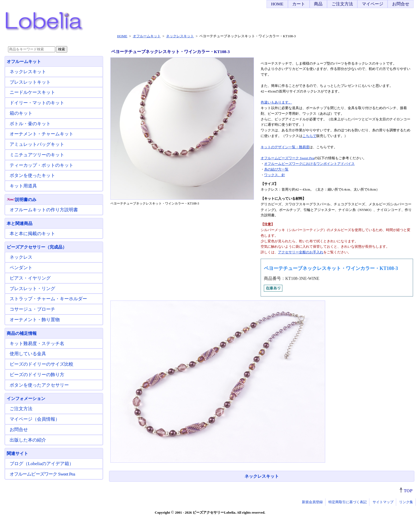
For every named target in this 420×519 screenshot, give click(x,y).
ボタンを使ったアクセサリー (39, 385)
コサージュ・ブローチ (32, 309)
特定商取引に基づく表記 (348, 502)
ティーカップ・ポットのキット (42, 165)
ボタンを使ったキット (32, 175)
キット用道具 (23, 186)
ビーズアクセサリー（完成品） (37, 247)
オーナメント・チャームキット (42, 134)
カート (299, 4)
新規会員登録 (312, 502)
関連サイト (17, 453)
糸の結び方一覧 (276, 169)
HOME (277, 4)
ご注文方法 (342, 4)
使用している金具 (28, 354)
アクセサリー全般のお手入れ (301, 252)
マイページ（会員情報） (35, 419)
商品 (318, 4)
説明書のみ (22, 200)
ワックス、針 (275, 175)
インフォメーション (26, 398)
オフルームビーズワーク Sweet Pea (287, 158)
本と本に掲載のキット (32, 234)
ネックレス (21, 257)
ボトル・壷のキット (30, 124)
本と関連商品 (20, 223)
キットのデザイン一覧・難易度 (285, 147)
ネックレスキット (262, 476)
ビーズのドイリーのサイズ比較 (42, 364)
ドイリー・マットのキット (37, 103)
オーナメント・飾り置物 (35, 320)
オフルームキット (24, 62)
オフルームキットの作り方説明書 (44, 210)
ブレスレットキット (30, 82)
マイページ (373, 4)
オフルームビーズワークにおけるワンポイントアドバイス (309, 164)
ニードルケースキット (32, 92)
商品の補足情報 (22, 333)
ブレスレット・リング (32, 289)
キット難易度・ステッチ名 (37, 344)
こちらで (309, 136)
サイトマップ (383, 502)
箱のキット (21, 113)
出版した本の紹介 (28, 440)
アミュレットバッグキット (37, 144)
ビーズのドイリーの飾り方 (37, 375)
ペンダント (21, 268)
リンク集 (406, 502)
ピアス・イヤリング (30, 278)
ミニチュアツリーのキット (37, 155)
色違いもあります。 (276, 102)
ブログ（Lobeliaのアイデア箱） (42, 464)
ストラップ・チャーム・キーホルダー (48, 299)
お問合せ (401, 4)
